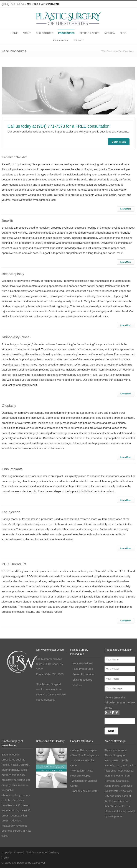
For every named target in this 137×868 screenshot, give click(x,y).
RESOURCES (60, 40)
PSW (103, 51)
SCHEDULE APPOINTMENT (43, 4)
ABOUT (27, 33)
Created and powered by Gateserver (23, 863)
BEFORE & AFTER (89, 33)
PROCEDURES (66, 33)
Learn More (126, 209)
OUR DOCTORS (45, 33)
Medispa (78, 685)
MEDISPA (110, 33)
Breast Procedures (83, 674)
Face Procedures (83, 669)
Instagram (125, 852)
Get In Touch (119, 142)
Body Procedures (83, 663)
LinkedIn (132, 852)
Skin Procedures (82, 680)
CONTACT (78, 40)
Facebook (117, 852)
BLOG (123, 33)
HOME (14, 33)
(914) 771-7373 (13, 4)
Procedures (112, 51)
